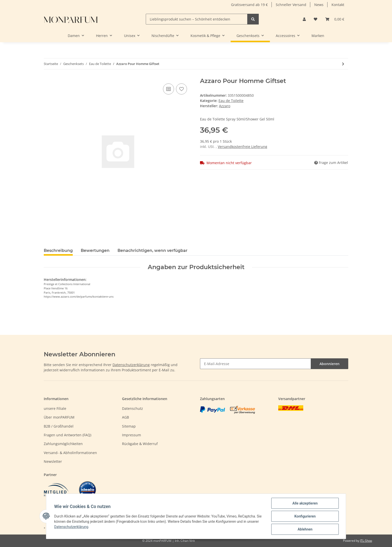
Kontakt (338, 5)
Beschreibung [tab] (58, 251)
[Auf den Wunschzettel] (181, 89)
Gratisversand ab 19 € (249, 5)
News (319, 5)
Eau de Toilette (231, 101)
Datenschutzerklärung (131, 365)
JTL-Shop (366, 541)
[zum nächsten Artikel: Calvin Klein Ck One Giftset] (343, 64)
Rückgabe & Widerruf (140, 444)
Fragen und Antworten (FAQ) (67, 435)
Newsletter (53, 461)
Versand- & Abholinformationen (70, 453)
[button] (304, 19)
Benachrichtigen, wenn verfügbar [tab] (152, 251)
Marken (318, 36)
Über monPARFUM (59, 417)
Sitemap (129, 426)
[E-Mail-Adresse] (255, 364)
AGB (125, 417)
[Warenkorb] (335, 19)
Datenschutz (132, 408)
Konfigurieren (305, 516)
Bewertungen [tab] (95, 251)
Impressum (131, 435)
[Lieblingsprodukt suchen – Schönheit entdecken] (197, 19)
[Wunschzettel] (315, 19)
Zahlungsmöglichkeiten (63, 444)
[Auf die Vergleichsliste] (168, 89)
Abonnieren (329, 364)
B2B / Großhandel (59, 426)
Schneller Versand (291, 5)
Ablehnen (305, 529)
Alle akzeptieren (305, 503)
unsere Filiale (55, 408)
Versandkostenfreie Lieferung (242, 147)
